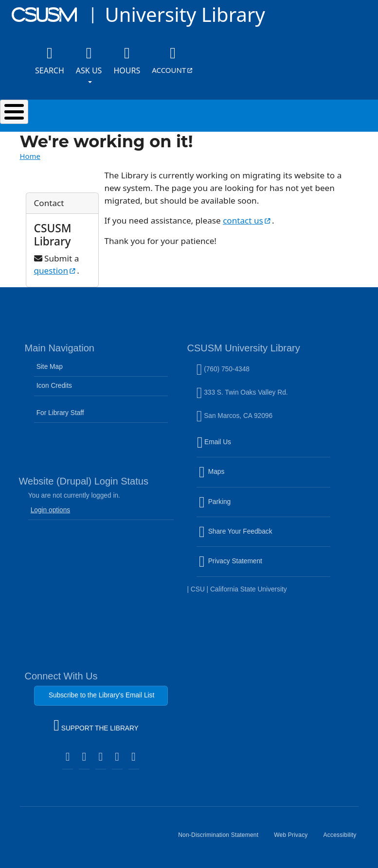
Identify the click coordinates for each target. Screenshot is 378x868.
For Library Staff (60, 413)
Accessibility (344, 839)
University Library (185, 14)
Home (30, 156)
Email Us (265, 448)
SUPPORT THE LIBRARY (96, 727)
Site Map (50, 367)
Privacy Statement (252, 567)
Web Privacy (295, 839)
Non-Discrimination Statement (222, 839)
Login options (51, 510)
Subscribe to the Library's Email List (101, 695)
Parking (236, 507)
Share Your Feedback (236, 531)
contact (247, 220)
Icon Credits (54, 386)
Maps (233, 478)
